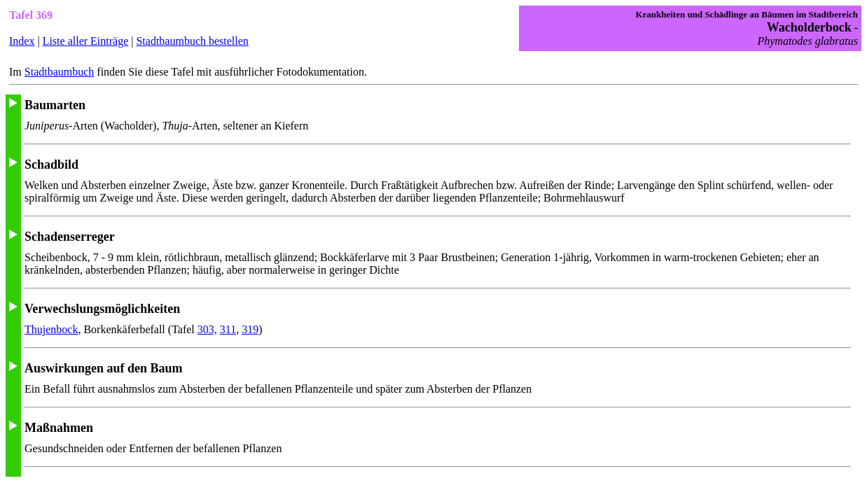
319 (250, 329)
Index (22, 41)
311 (228, 329)
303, (207, 329)
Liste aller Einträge (86, 41)
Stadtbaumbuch (60, 72)
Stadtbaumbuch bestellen (192, 41)
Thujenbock (51, 329)
